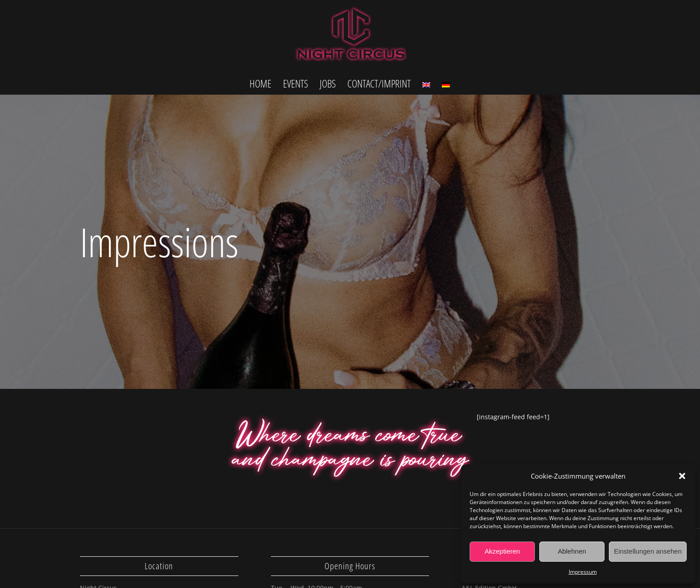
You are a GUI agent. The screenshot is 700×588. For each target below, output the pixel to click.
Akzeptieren (502, 551)
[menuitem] (260, 83)
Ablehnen (572, 551)
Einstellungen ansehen (648, 551)
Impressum (583, 572)
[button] (682, 476)
